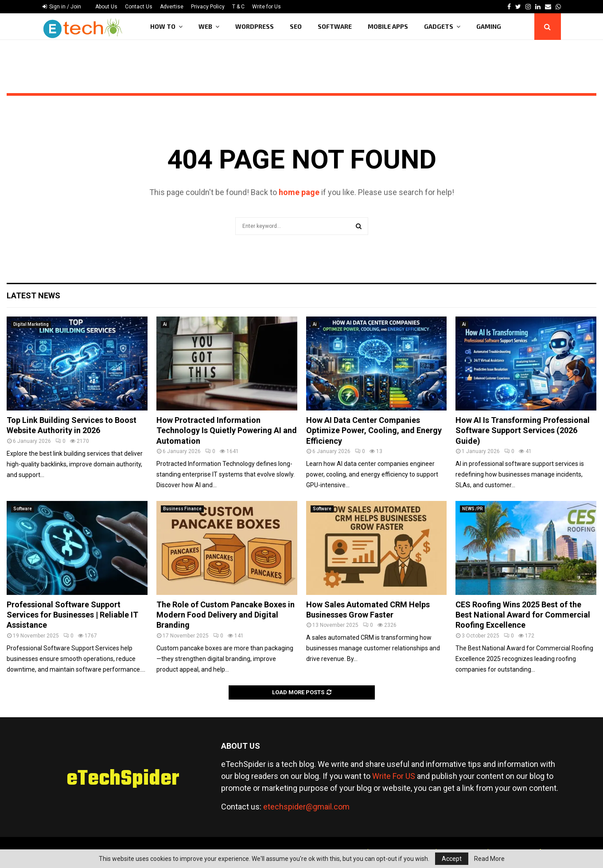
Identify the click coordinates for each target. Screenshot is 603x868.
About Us (106, 7)
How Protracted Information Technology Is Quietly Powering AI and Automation (227, 430)
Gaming (489, 26)
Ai (165, 324)
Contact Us (139, 7)
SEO (296, 26)
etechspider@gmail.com (306, 807)
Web (205, 26)
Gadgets (439, 26)
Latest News (33, 295)
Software (335, 26)
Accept (452, 859)
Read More (489, 859)
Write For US (394, 776)
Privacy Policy (208, 7)
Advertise (172, 7)
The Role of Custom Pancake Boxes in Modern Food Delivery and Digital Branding (226, 615)
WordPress (255, 26)
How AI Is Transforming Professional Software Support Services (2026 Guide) (523, 430)
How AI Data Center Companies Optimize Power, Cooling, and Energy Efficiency (374, 430)
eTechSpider (123, 779)
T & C (238, 7)
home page (299, 192)
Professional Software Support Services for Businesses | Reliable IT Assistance (72, 615)
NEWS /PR (472, 509)
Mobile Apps (388, 26)
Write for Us (266, 7)
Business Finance (182, 509)
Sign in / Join (62, 7)
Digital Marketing (31, 324)
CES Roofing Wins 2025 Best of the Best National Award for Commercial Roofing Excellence (523, 615)
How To (163, 26)
